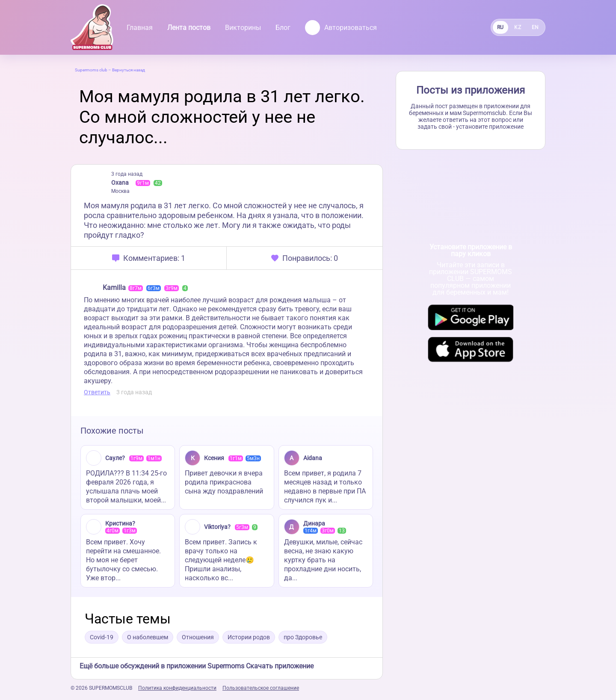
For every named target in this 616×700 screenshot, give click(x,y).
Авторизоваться (341, 28)
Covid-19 (102, 637)
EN (535, 27)
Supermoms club (91, 70)
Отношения (198, 637)
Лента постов (189, 28)
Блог (283, 28)
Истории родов (249, 637)
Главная (140, 28)
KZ (518, 27)
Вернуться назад (129, 70)
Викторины (243, 28)
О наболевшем (148, 637)
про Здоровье (303, 637)
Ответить (97, 392)
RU (500, 27)
